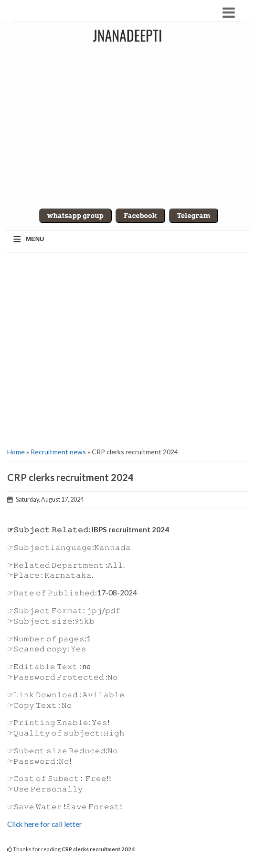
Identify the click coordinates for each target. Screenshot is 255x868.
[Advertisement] (127, 346)
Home (16, 452)
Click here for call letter (45, 824)
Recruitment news (58, 452)
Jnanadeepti (128, 35)
